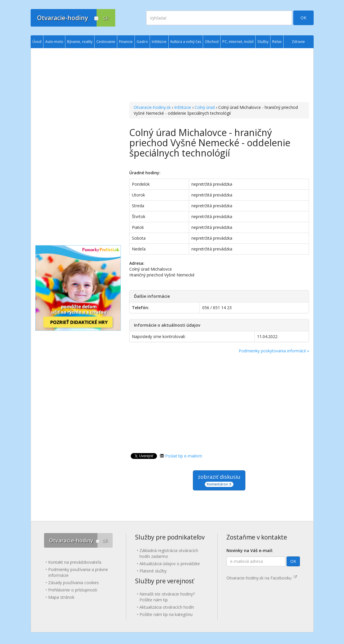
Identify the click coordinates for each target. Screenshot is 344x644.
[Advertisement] (219, 76)
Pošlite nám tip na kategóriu (166, 614)
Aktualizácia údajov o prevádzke (170, 564)
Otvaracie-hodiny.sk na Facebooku (262, 578)
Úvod (37, 42)
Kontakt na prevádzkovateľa (75, 562)
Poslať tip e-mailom (184, 456)
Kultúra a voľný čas (186, 42)
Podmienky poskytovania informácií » (274, 351)
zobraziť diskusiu (219, 480)
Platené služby (153, 571)
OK (303, 18)
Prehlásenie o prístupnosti (73, 590)
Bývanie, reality (80, 42)
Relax (277, 42)
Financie (126, 42)
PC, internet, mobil (238, 42)
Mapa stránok (61, 597)
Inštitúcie (183, 107)
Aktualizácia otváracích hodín (167, 607)
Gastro (142, 42)
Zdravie (298, 42)
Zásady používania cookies (74, 583)
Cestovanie (106, 42)
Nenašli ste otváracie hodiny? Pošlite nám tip (167, 597)
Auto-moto (54, 42)
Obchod (212, 42)
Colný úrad (205, 107)
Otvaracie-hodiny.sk (152, 107)
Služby (263, 42)
